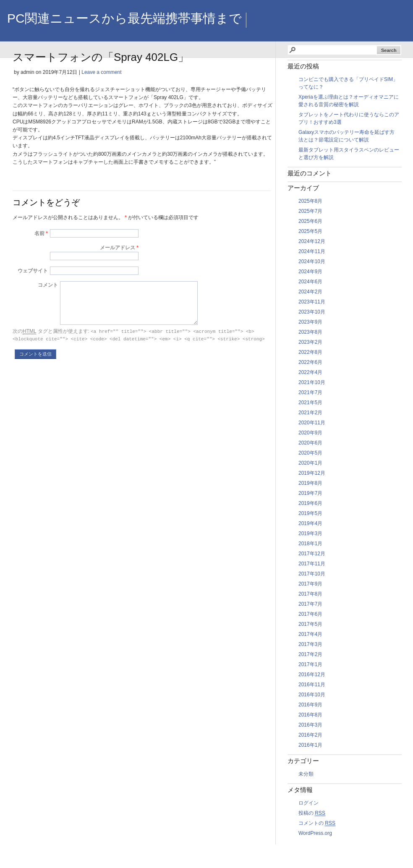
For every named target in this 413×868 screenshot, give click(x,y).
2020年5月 (310, 453)
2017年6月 (310, 614)
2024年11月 (312, 251)
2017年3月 (310, 644)
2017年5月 (310, 624)
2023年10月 (312, 312)
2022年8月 (310, 352)
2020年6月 (310, 443)
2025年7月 (310, 211)
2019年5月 (310, 513)
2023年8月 (310, 332)
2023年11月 (312, 302)
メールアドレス (118, 248)
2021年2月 (310, 413)
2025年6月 (310, 221)
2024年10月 (312, 261)
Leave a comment (101, 72)
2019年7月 (310, 493)
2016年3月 (310, 725)
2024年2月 (310, 292)
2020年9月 (310, 433)
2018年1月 (310, 544)
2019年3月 (310, 533)
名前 (39, 233)
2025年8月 (310, 201)
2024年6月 (310, 282)
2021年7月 (310, 392)
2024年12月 (312, 241)
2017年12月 (312, 554)
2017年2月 (310, 654)
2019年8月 (310, 483)
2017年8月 (310, 594)
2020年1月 (310, 463)
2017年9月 (310, 584)
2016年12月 (312, 675)
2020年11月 (312, 423)
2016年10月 (312, 695)
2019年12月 (312, 473)
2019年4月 (310, 523)
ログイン (308, 803)
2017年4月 (310, 634)
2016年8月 (310, 715)
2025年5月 (310, 231)
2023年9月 (310, 322)
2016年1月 (310, 745)
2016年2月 (310, 735)
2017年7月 (310, 604)
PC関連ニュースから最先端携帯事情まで (124, 18)
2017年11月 (312, 564)
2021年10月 (312, 382)
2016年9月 (310, 705)
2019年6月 (310, 503)
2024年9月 (310, 272)
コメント (48, 285)
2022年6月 (310, 362)
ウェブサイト (33, 271)
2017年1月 (310, 664)
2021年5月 (310, 403)
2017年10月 (312, 574)
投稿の (312, 813)
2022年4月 (310, 372)
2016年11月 (312, 685)
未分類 (306, 774)
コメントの (317, 823)
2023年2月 (310, 342)
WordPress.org (315, 833)
